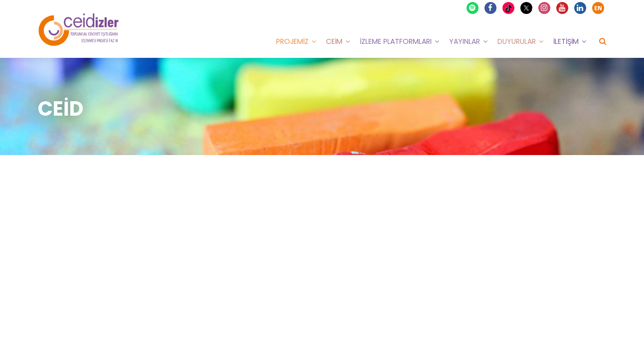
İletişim (566, 41)
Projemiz (292, 41)
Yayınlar (465, 41)
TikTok (510, 8)
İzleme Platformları (396, 41)
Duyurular (517, 41)
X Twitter (528, 7)
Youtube (563, 8)
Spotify (473, 8)
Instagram (545, 8)
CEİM (334, 41)
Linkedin (581, 8)
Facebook (491, 8)
